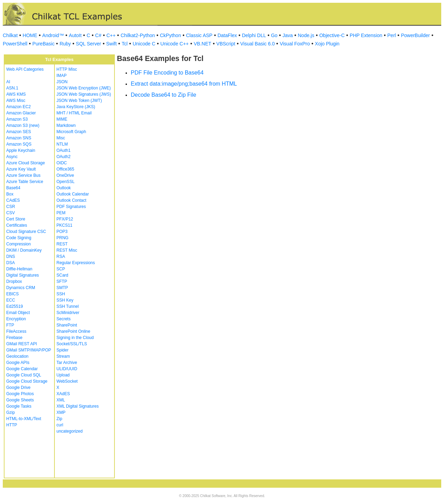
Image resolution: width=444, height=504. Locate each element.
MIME (62, 119)
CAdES (13, 200)
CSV (11, 213)
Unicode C (144, 44)
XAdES (63, 394)
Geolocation (17, 356)
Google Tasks (19, 406)
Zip (59, 419)
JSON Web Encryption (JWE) (84, 88)
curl (60, 425)
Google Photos (20, 394)
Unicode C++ (174, 44)
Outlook (64, 188)
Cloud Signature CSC (26, 232)
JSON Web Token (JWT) (79, 101)
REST (62, 244)
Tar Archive (67, 363)
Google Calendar (22, 369)
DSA (11, 263)
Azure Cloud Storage (25, 163)
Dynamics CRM (21, 288)
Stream (63, 356)
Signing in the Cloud (75, 338)
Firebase (14, 338)
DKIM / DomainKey (24, 250)
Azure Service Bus (23, 175)
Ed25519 (15, 306)
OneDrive (65, 175)
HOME (30, 35)
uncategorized (70, 431)
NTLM (62, 144)
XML (61, 400)
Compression (19, 244)
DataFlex (227, 35)
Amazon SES (19, 132)
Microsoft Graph (71, 132)
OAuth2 (64, 157)
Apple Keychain (21, 150)
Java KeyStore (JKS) (76, 107)
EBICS (12, 294)
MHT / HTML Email (74, 113)
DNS (11, 257)
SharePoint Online (73, 331)
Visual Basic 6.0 (258, 44)
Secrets (64, 319)
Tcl (125, 44)
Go (274, 35)
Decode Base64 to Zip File (164, 95)
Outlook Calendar (73, 194)
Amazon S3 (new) (23, 125)
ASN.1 (12, 88)
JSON (62, 82)
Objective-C (332, 35)
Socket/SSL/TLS (72, 344)
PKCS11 (65, 225)
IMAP (62, 76)
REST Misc (67, 250)
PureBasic (43, 44)
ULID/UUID (67, 369)
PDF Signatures (71, 207)
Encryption (16, 319)
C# (98, 35)
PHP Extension (366, 35)
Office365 (65, 169)
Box (10, 194)
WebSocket (67, 381)
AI (8, 82)
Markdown (66, 125)
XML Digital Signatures (78, 406)
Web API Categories (25, 69)
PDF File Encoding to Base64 (167, 73)
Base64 (13, 188)
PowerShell (15, 44)
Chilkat (10, 35)
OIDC (62, 163)
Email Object (18, 313)
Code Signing (19, 238)
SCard (62, 275)
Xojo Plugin (327, 44)
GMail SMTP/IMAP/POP (29, 350)
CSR (11, 207)
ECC (11, 300)
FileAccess (16, 331)
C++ (111, 35)
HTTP (12, 425)
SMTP (62, 288)
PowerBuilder (415, 35)
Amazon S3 (17, 119)
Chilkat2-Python (138, 35)
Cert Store (16, 219)
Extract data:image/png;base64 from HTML (184, 84)
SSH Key (65, 300)
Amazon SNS (19, 138)
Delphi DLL (254, 35)
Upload (63, 375)
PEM (61, 213)
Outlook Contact (71, 200)
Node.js (306, 35)
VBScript (226, 44)
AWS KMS (16, 94)
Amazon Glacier (21, 113)
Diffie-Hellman (19, 269)
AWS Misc (16, 101)
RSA (61, 257)
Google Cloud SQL (24, 375)
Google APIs (18, 363)
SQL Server (89, 44)
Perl (392, 35)
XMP (61, 412)
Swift (111, 44)
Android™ (53, 35)
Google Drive (18, 388)
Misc (61, 138)
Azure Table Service (25, 182)
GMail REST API (22, 344)
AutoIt (75, 35)
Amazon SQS (19, 144)
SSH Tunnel (68, 306)
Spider (63, 350)
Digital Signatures (23, 275)
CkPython (170, 35)
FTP (10, 325)
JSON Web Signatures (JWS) (84, 94)
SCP (61, 269)
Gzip (11, 412)
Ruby (65, 44)
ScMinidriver (68, 313)
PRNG (63, 238)
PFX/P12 (65, 219)
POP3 (62, 232)
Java (288, 35)
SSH (61, 294)
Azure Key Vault (21, 169)
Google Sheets (20, 400)
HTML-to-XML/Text (24, 419)
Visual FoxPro (295, 44)
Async (12, 157)
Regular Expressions (76, 263)
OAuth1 (64, 150)
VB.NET (203, 44)
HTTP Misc (67, 69)
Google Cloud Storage (27, 381)
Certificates (17, 225)
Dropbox (14, 281)
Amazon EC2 (19, 107)
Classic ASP (199, 35)
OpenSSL (66, 182)
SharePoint (67, 325)
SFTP (62, 281)
